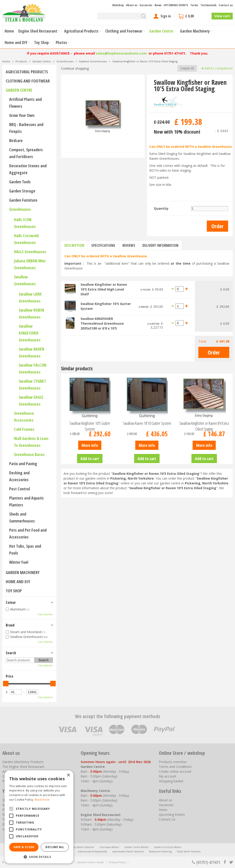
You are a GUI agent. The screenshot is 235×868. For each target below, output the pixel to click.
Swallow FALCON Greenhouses (33, 368)
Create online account (175, 771)
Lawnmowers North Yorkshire (128, 852)
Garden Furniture (23, 200)
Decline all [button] (55, 847)
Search (11, 653)
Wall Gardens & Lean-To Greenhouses (32, 442)
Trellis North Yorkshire (189, 852)
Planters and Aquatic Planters (26, 501)
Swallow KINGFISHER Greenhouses (30, 333)
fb (225, 862)
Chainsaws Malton (109, 847)
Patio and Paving (23, 464)
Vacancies (166, 805)
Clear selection (45, 614)
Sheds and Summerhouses (22, 517)
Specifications (103, 245)
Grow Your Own (22, 115)
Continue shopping (75, 68)
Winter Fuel (19, 562)
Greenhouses (20, 209)
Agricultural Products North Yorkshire (74, 847)
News (163, 810)
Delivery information (160, 245)
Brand (10, 625)
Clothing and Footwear (28, 81)
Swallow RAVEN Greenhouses (32, 352)
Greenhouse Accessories (24, 417)
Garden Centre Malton (136, 847)
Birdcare (16, 140)
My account (168, 776)
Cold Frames (24, 429)
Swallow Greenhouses (25, 280)
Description (74, 245)
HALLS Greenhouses (30, 252)
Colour (11, 602)
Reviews (129, 245)
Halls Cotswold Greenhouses (26, 239)
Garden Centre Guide (90, 862)
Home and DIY (18, 582)
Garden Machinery (23, 572)
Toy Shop (14, 591)
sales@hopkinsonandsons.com (121, 53)
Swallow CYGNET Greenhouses (32, 385)
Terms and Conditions (175, 767)
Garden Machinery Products (23, 762)
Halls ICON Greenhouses (25, 223)
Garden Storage (22, 191)
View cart (222, 16)
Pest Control (19, 489)
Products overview (173, 762)
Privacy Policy (117, 862)
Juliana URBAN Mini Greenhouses (30, 264)
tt (231, 862)
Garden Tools (20, 182)
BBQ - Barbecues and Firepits (26, 128)
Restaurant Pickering (160, 852)
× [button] (68, 775)
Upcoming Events (172, 814)
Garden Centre (19, 90)
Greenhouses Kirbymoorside (92, 852)
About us (166, 800)
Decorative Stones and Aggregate (28, 169)
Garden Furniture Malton (168, 847)
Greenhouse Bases (29, 454)
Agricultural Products (27, 72)
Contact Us (167, 819)
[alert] (39, 817)
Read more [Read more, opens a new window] (42, 800)
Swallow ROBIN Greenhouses (31, 313)
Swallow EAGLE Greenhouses (31, 401)
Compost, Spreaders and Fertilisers (26, 153)
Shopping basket (171, 781)
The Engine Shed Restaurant (23, 767)
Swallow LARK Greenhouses (30, 297)
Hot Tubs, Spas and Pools (25, 549)
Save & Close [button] (24, 847)
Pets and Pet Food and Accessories (28, 533)
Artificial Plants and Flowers (25, 103)
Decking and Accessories (19, 476)
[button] (39, 857)
